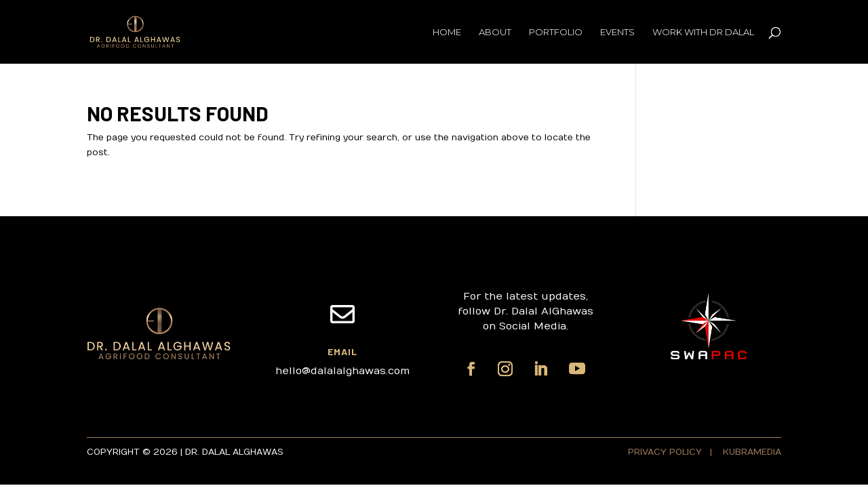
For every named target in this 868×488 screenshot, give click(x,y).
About (495, 32)
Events (617, 32)
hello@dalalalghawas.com (342, 371)
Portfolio (556, 32)
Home (447, 32)
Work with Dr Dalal (703, 32)
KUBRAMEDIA (752, 452)
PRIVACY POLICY (666, 452)
